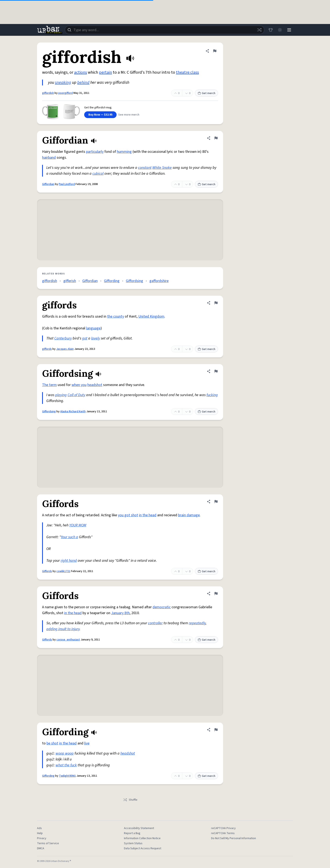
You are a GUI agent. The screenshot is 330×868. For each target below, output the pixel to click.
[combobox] (165, 30)
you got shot (128, 515)
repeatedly (197, 623)
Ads (39, 828)
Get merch (206, 93)
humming (124, 152)
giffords (47, 349)
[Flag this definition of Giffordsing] (216, 371)
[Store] (271, 30)
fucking (212, 395)
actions (81, 72)
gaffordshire (159, 281)
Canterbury (63, 338)
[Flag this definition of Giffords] (216, 502)
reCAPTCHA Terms (223, 833)
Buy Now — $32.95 (100, 115)
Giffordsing (134, 281)
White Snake (162, 168)
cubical (98, 174)
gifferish (70, 281)
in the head (148, 515)
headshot (95, 385)
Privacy (42, 838)
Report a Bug (132, 833)
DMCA (41, 848)
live (87, 743)
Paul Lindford (67, 184)
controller (155, 623)
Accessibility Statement (139, 828)
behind (83, 83)
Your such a (69, 537)
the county (116, 316)
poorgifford (66, 93)
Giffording (112, 281)
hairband (49, 158)
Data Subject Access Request (143, 848)
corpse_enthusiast (68, 640)
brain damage (189, 515)
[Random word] (259, 30)
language (93, 328)
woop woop (65, 753)
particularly (95, 152)
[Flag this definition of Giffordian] (216, 138)
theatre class (187, 72)
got (85, 338)
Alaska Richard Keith (73, 411)
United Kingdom (151, 316)
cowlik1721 (63, 571)
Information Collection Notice (142, 838)
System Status (133, 843)
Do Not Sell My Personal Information (234, 838)
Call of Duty (76, 395)
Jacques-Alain (65, 349)
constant (145, 168)
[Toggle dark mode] (280, 30)
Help (40, 833)
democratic (162, 607)
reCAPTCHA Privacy (223, 828)
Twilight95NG (67, 776)
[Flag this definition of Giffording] (216, 730)
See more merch (129, 115)
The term (49, 385)
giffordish (48, 93)
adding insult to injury (63, 629)
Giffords (47, 571)
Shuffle (130, 800)
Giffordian (48, 184)
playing (61, 395)
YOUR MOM (78, 525)
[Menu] (289, 30)
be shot (52, 743)
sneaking (63, 83)
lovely (96, 338)
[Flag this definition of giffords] (216, 303)
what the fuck (66, 765)
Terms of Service (48, 843)
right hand (69, 561)
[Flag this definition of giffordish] (215, 51)
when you (79, 385)
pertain (105, 72)
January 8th (120, 613)
